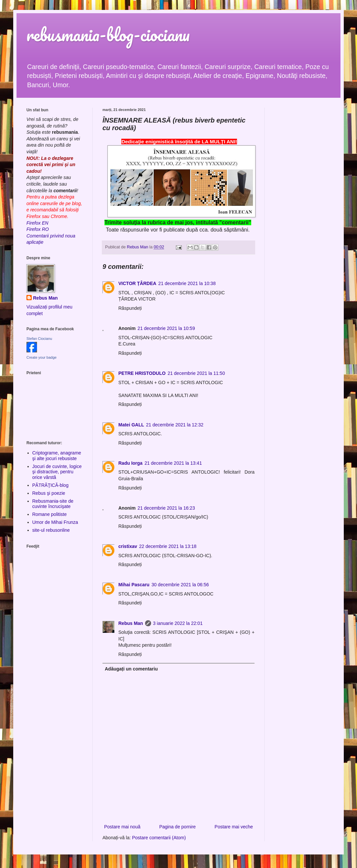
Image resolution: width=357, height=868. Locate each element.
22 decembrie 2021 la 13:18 (168, 546)
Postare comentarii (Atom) (159, 838)
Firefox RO (38, 229)
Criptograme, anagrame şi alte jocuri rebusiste (57, 456)
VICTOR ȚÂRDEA (137, 283)
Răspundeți (130, 308)
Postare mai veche (234, 827)
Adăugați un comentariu (131, 669)
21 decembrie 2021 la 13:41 (173, 463)
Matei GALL (131, 425)
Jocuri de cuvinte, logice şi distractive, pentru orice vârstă (57, 472)
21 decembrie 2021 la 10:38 (187, 283)
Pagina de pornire (178, 827)
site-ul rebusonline (51, 530)
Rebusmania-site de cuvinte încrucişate (53, 504)
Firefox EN (37, 223)
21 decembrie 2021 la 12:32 (175, 425)
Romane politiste (50, 514)
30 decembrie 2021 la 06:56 (180, 585)
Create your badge (41, 357)
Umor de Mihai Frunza (55, 522)
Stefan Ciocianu (39, 339)
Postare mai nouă (122, 827)
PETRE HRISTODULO (142, 373)
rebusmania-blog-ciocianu (108, 35)
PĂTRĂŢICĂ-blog (51, 485)
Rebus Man (131, 623)
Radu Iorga (130, 463)
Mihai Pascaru (134, 585)
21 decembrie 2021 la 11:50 (196, 373)
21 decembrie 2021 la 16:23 (166, 508)
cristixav (128, 546)
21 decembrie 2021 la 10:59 (166, 328)
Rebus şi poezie (49, 493)
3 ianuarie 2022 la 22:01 (178, 623)
